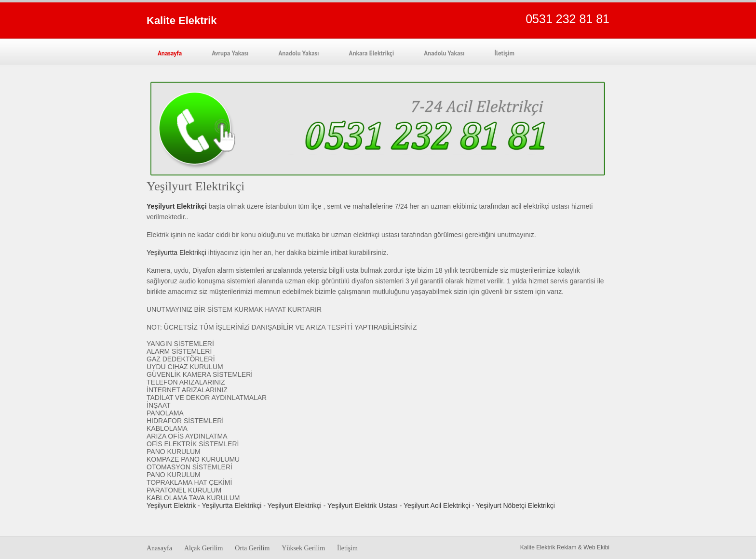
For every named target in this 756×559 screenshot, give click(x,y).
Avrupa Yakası (230, 53)
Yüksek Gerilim (303, 548)
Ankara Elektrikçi (372, 53)
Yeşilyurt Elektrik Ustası (363, 506)
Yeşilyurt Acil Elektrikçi (437, 506)
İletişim (504, 53)
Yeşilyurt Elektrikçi (295, 506)
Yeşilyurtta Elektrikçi (176, 253)
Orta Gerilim (252, 548)
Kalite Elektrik (182, 20)
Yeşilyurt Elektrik (171, 506)
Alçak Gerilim (203, 548)
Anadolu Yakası (298, 53)
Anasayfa (170, 53)
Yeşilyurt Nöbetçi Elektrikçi (515, 506)
